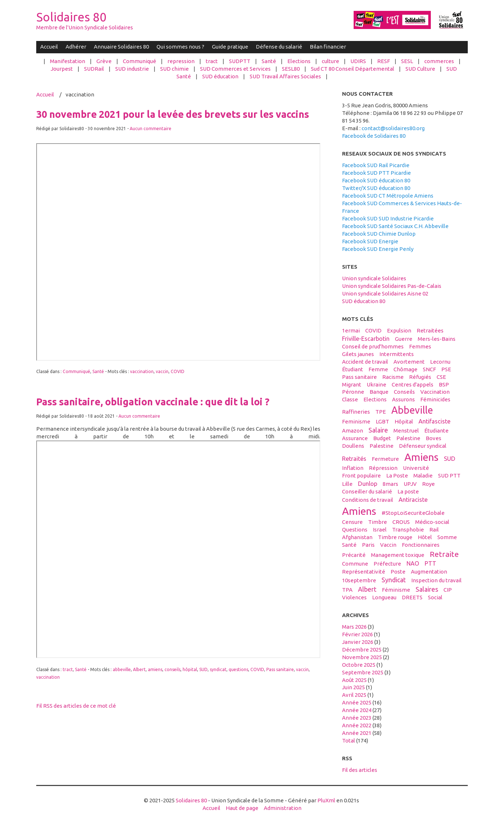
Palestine (408, 438)
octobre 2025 (359, 665)
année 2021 (357, 733)
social (435, 597)
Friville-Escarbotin (366, 339)
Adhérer (76, 47)
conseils (172, 669)
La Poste (397, 475)
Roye (428, 484)
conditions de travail (368, 500)
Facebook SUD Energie (370, 241)
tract (212, 61)
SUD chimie (174, 69)
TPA (347, 590)
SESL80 (291, 69)
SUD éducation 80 (364, 301)
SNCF (429, 369)
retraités (354, 459)
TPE (381, 412)
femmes (420, 346)
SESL (407, 61)
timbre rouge (395, 537)
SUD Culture (420, 69)
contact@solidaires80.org (393, 128)
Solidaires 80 (71, 17)
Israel (380, 530)
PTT (430, 563)
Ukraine (376, 384)
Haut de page (242, 808)
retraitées (430, 330)
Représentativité (364, 572)
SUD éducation (220, 76)
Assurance (355, 438)
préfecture (387, 564)
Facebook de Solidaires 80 (374, 136)
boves (434, 438)
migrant (352, 384)
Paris (368, 545)
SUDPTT (240, 61)
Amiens (421, 457)
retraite (444, 554)
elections (375, 399)
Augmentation (429, 572)
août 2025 (354, 680)
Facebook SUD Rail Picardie (376, 165)
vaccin (162, 371)
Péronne (353, 392)
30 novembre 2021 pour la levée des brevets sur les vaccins (173, 114)
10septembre (359, 580)
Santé (269, 61)
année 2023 (357, 718)
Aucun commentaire (151, 129)
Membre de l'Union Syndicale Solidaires (85, 27)
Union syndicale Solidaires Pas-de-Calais (392, 286)
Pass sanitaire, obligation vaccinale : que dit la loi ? (153, 402)
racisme (393, 377)
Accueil (49, 47)
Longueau (384, 597)
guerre (404, 339)
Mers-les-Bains (437, 339)
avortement (409, 362)
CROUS (401, 522)
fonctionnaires (421, 545)
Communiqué (139, 61)
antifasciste (434, 421)
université (416, 468)
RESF (384, 61)
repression (181, 61)
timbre (378, 522)
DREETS (412, 597)
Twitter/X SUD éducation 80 (376, 188)
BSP (444, 384)
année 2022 (357, 725)
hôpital (190, 669)
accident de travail (365, 362)
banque (379, 392)
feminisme (356, 421)
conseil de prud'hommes (373, 346)
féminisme (396, 590)
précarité (354, 555)
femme (378, 369)
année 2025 (357, 702)
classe (350, 399)
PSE (446, 369)
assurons (403, 399)
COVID (178, 371)
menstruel (406, 431)
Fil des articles (360, 770)
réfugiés (420, 377)
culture (330, 61)
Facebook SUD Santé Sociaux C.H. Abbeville (395, 226)
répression (383, 468)
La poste (408, 491)
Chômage (405, 369)
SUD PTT (449, 475)
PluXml (326, 800)
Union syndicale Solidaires (374, 278)
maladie (423, 475)
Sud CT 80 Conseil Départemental (353, 69)
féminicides (435, 399)
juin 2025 (353, 687)
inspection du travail (436, 580)
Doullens (353, 446)
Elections (299, 61)
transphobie (408, 530)
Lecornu (440, 362)
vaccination (142, 371)
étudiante (436, 431)
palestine (382, 446)
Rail (434, 530)
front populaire (361, 475)
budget (382, 438)
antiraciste (413, 500)
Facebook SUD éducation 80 (376, 180)
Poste (398, 572)
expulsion (399, 330)
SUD (203, 669)
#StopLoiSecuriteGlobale (413, 513)
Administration (283, 808)
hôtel (425, 537)
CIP (448, 590)
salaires (427, 589)
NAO (413, 563)
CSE (441, 377)
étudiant (353, 369)
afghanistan (357, 537)
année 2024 (357, 710)
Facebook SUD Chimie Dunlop (379, 234)
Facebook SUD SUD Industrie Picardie (388, 218)
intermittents (397, 354)
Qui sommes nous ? (180, 47)
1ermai (351, 330)
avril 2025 (354, 695)
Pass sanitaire (280, 669)
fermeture (385, 459)
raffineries (356, 412)
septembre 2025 (363, 672)
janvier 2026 (358, 642)
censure (352, 522)
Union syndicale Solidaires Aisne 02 (385, 293)
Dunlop (368, 484)
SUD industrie (132, 69)
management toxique (398, 555)
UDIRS (358, 61)
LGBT (382, 421)
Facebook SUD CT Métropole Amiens (388, 196)
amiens (155, 669)
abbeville (122, 669)
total (349, 741)
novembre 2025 (362, 657)
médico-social (432, 522)
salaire (378, 430)
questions (238, 669)
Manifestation (68, 61)
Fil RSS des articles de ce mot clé (76, 706)
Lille (347, 484)
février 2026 (357, 634)
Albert (139, 669)
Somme (447, 537)
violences (354, 597)
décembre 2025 (362, 650)
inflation (353, 468)
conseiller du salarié (367, 491)
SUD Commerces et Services (235, 69)
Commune (355, 564)
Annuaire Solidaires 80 (121, 47)
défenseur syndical (423, 446)
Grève (104, 61)
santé (349, 545)
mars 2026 (354, 627)
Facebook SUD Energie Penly (378, 249)
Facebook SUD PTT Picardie (376, 173)
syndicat (218, 669)
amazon (353, 431)
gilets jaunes (358, 354)
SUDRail (94, 69)
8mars (390, 484)
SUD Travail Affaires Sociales (285, 76)
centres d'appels (413, 384)
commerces (439, 61)
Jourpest (62, 69)
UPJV (410, 484)
